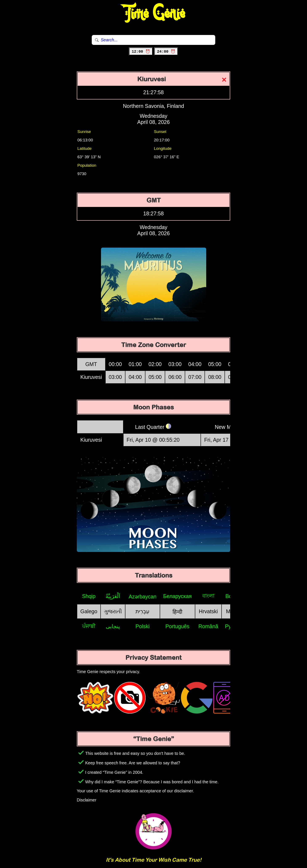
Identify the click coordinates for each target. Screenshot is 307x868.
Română (208, 626)
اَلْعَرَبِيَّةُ (113, 596)
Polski (143, 626)
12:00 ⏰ (141, 52)
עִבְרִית (142, 611)
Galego (89, 611)
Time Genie (153, 14)
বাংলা (208, 596)
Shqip (89, 596)
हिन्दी (177, 612)
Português (177, 626)
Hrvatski (208, 611)
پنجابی (113, 626)
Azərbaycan (142, 597)
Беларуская (177, 596)
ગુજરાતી (113, 611)
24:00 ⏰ (166, 52)
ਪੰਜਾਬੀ (89, 626)
